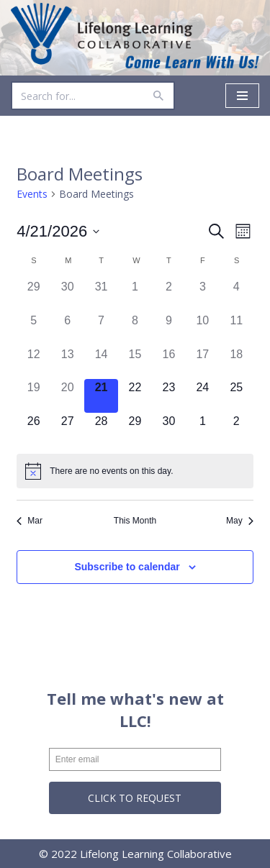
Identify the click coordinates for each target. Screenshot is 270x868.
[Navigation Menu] (242, 96)
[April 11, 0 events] (237, 329)
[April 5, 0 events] (33, 329)
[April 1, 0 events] (135, 295)
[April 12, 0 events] (33, 363)
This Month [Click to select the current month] (135, 521)
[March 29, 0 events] (33, 295)
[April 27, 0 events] (67, 430)
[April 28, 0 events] (101, 430)
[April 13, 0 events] (67, 363)
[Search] (77, 96)
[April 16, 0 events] (169, 363)
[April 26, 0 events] (33, 430)
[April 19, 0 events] (33, 396)
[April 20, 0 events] (67, 396)
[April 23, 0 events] (169, 396)
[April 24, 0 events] (203, 396)
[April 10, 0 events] (203, 329)
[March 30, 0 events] (67, 295)
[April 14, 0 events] (101, 363)
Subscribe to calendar (127, 567)
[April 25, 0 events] (237, 396)
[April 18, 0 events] (237, 363)
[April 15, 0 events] (135, 363)
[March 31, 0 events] (101, 295)
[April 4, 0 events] (237, 295)
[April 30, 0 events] (169, 430)
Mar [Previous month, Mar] (30, 521)
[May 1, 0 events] (203, 430)
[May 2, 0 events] (237, 430)
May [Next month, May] (240, 521)
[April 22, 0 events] (135, 396)
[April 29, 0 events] (135, 430)
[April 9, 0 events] (169, 329)
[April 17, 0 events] (203, 363)
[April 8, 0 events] (135, 329)
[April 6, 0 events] (67, 329)
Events (32, 194)
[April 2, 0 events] (169, 295)
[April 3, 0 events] (203, 295)
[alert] (135, 471)
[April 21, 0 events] (101, 396)
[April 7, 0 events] (101, 329)
